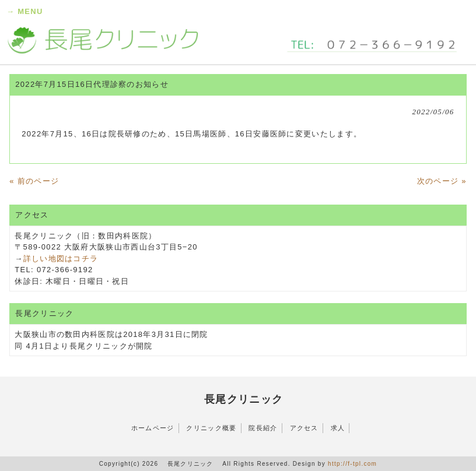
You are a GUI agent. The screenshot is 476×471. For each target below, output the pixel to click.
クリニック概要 (211, 428)
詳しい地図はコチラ (61, 259)
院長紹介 (263, 428)
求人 (338, 428)
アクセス (304, 428)
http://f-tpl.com (352, 464)
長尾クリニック (244, 399)
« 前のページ (34, 181)
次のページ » (442, 181)
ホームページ (153, 428)
